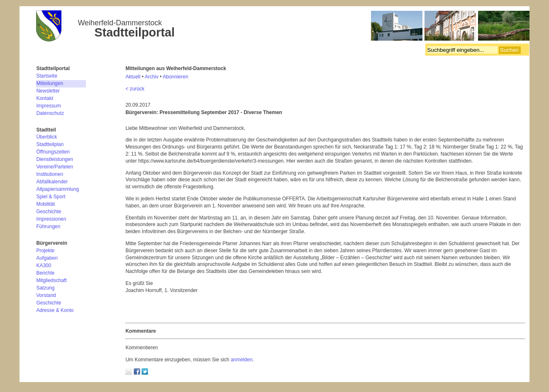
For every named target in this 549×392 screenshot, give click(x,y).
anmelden (242, 360)
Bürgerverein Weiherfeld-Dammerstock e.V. (283, 27)
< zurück (135, 89)
